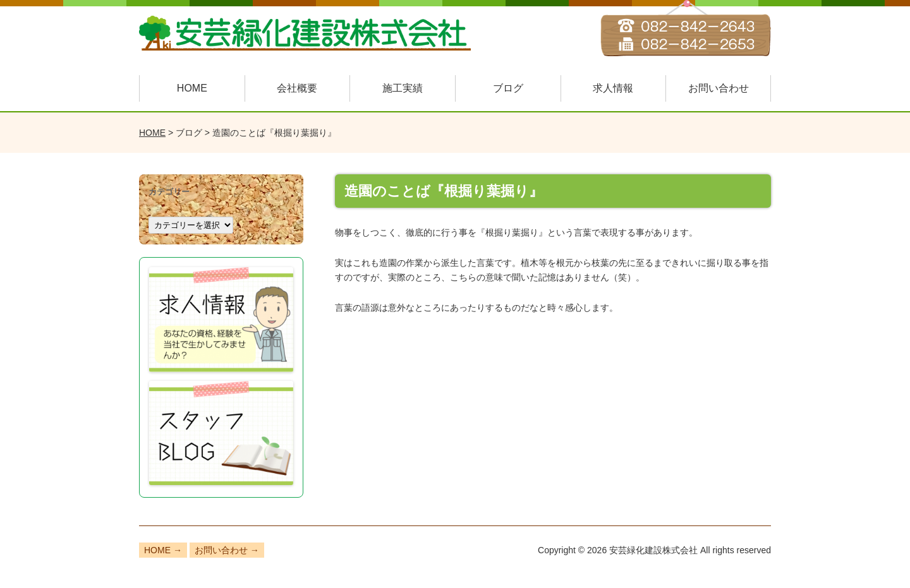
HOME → (163, 550)
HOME (192, 88)
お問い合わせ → (227, 550)
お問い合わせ (719, 88)
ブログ (508, 88)
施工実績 (403, 88)
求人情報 (613, 88)
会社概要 (297, 88)
